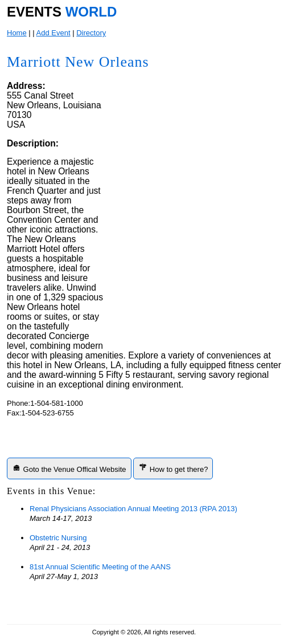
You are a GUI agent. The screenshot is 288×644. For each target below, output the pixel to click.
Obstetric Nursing (58, 538)
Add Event (54, 33)
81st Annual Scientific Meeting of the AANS (100, 567)
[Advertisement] (193, 272)
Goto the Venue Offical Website (69, 468)
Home (17, 33)
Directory (91, 33)
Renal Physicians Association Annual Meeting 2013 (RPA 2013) (133, 509)
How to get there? (173, 468)
